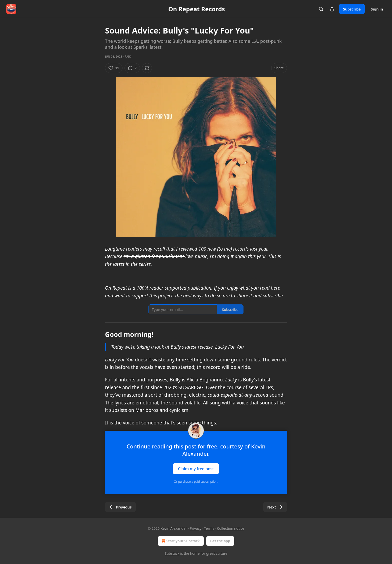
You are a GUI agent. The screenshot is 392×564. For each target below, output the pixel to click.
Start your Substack (180, 541)
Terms (209, 528)
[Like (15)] (114, 68)
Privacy (196, 528)
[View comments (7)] (132, 68)
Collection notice (231, 528)
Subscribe (352, 9)
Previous (120, 507)
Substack (172, 553)
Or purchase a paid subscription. (196, 482)
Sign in (377, 9)
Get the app (220, 541)
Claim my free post (196, 468)
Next (275, 507)
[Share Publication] (332, 9)
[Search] (321, 9)
